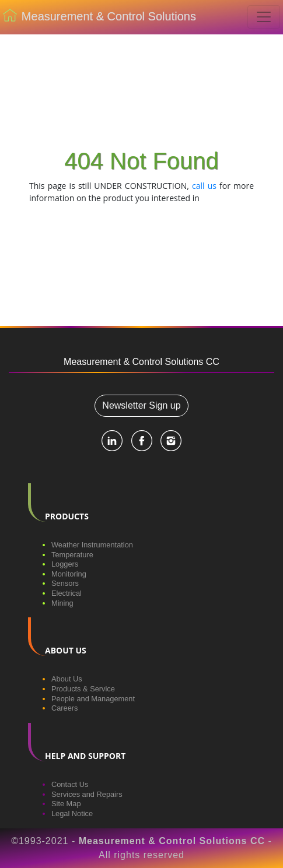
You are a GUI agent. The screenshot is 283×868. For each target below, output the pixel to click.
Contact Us (70, 784)
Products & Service (83, 689)
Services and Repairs (87, 794)
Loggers (65, 564)
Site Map (66, 804)
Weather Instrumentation (92, 545)
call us (204, 186)
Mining (62, 603)
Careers (65, 708)
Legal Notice (72, 813)
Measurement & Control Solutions (99, 17)
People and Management (93, 699)
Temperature (72, 555)
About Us (67, 679)
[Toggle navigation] (264, 17)
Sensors (65, 583)
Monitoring (69, 574)
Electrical (67, 593)
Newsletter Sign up (141, 405)
